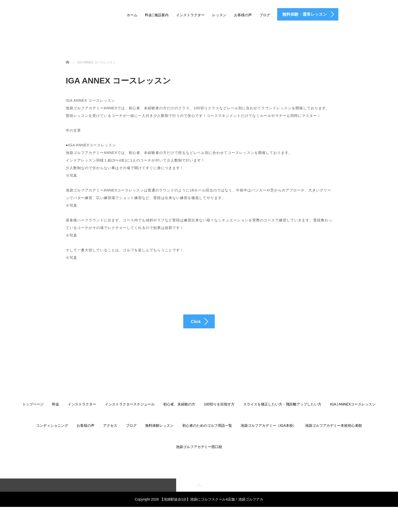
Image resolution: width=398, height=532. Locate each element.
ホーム (132, 15)
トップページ (33, 413)
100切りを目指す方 (219, 413)
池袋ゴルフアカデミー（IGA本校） (269, 435)
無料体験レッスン (159, 435)
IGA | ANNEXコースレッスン (353, 413)
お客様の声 (243, 15)
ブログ (265, 15)
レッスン (219, 15)
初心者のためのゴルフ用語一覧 (207, 435)
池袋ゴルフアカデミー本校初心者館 (334, 435)
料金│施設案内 (157, 15)
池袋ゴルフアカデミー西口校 (199, 456)
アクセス (110, 435)
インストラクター (190, 15)
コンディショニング (52, 435)
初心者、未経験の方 (179, 413)
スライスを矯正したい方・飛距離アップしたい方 (282, 413)
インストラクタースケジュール (130, 413)
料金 (56, 413)
